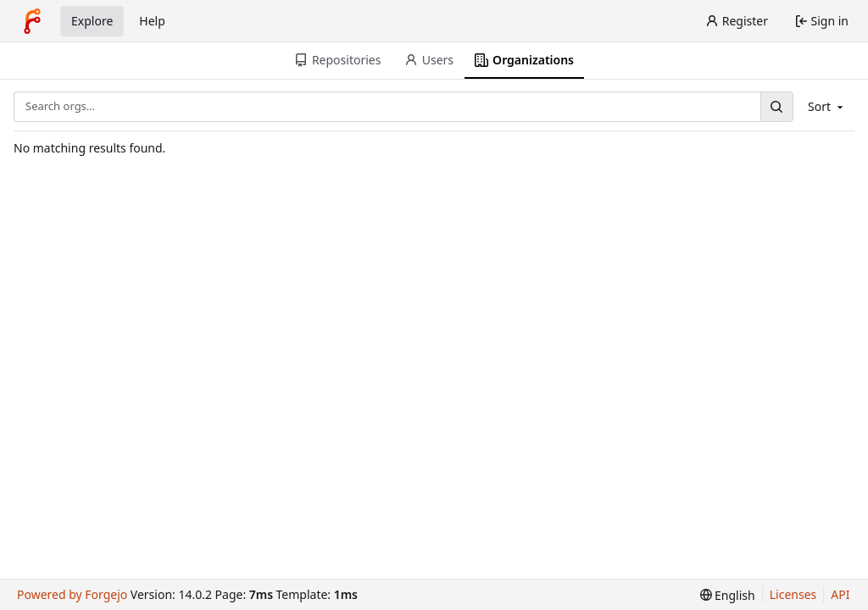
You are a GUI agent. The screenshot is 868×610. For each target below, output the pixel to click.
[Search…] (776, 106)
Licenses (793, 594)
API (840, 594)
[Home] (32, 21)
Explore (92, 21)
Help (152, 21)
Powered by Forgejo (72, 594)
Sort (827, 106)
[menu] (728, 595)
